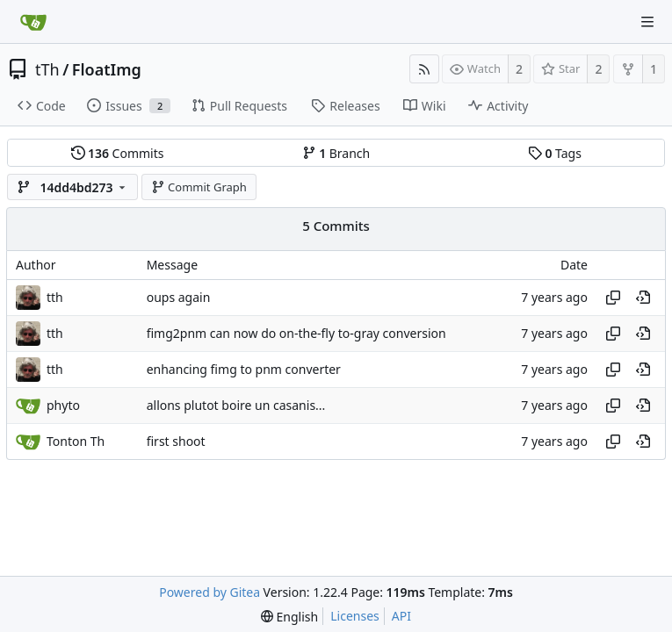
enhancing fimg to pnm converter (244, 369)
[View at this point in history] (643, 298)
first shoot (176, 441)
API (401, 616)
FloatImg (107, 69)
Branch (336, 153)
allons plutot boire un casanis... (236, 405)
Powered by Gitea (210, 592)
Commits (118, 153)
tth (55, 297)
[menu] (289, 617)
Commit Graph (199, 187)
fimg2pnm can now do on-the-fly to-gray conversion (296, 333)
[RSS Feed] (424, 69)
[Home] (33, 22)
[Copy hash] (613, 298)
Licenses (355, 616)
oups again (179, 297)
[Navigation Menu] (647, 22)
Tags (555, 153)
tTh (47, 69)
